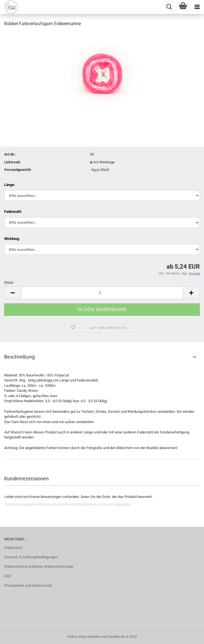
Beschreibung (19, 357)
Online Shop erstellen (84, 637)
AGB (8, 576)
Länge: (10, 185)
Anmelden (123, 504)
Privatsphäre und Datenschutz (28, 585)
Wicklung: (12, 239)
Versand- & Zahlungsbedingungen (31, 557)
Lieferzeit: (12, 162)
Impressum (13, 548)
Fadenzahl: (13, 212)
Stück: (9, 282)
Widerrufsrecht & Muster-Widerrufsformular (39, 567)
